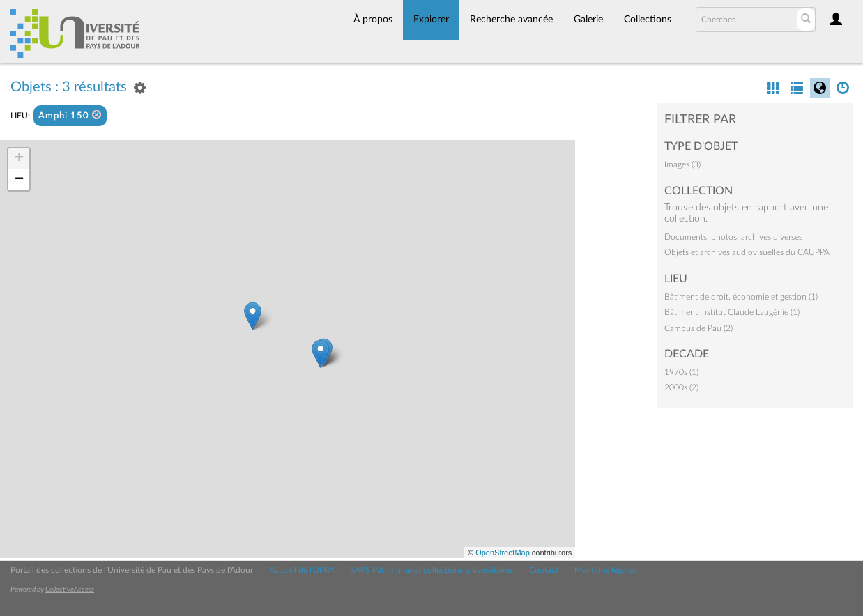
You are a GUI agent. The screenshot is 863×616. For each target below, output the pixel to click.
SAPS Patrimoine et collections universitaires (431, 570)
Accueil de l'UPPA (301, 570)
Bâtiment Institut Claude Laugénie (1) (732, 312)
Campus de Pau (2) (698, 328)
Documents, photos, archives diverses (733, 237)
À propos (373, 20)
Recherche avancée (511, 20)
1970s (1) (681, 372)
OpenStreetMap (503, 553)
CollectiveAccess (70, 590)
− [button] (19, 180)
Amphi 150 (70, 115)
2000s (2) (681, 387)
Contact (544, 570)
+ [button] (19, 159)
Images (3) (682, 164)
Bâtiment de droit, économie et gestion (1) (741, 297)
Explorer (431, 20)
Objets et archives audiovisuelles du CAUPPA (747, 252)
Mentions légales (605, 570)
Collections (648, 20)
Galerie (588, 20)
